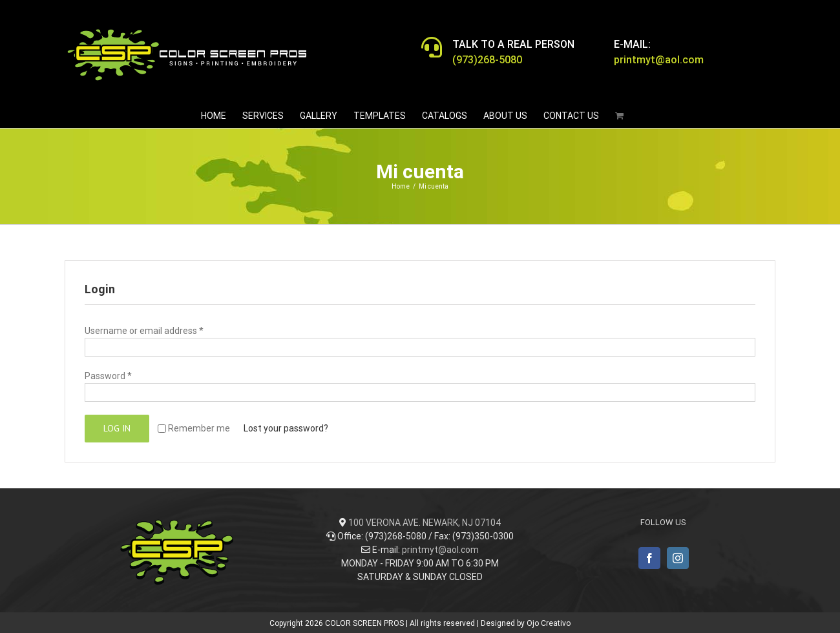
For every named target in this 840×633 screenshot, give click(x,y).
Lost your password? (286, 428)
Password (108, 376)
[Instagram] (678, 558)
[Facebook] (649, 558)
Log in (117, 428)
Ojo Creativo (549, 623)
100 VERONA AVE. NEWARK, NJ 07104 (425, 523)
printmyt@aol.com (440, 550)
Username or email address (144, 331)
